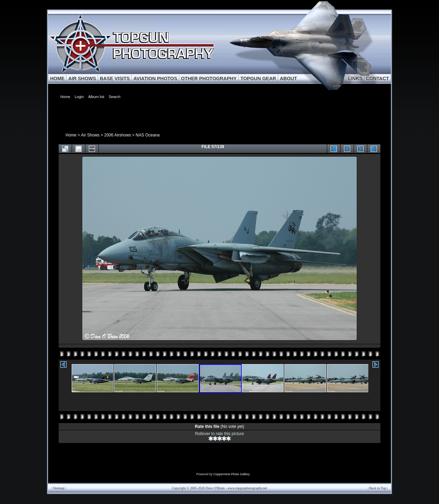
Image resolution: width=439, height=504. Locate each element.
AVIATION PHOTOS (155, 79)
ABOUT (288, 79)
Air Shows (90, 135)
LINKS (355, 79)
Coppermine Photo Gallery (232, 474)
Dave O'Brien (215, 488)
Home (71, 135)
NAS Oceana (147, 135)
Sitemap (59, 488)
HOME (57, 79)
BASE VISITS (115, 79)
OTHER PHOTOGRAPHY (209, 79)
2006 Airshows (118, 135)
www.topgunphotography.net (247, 488)
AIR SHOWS (82, 79)
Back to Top (378, 488)
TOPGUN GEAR (258, 79)
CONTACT (377, 79)
